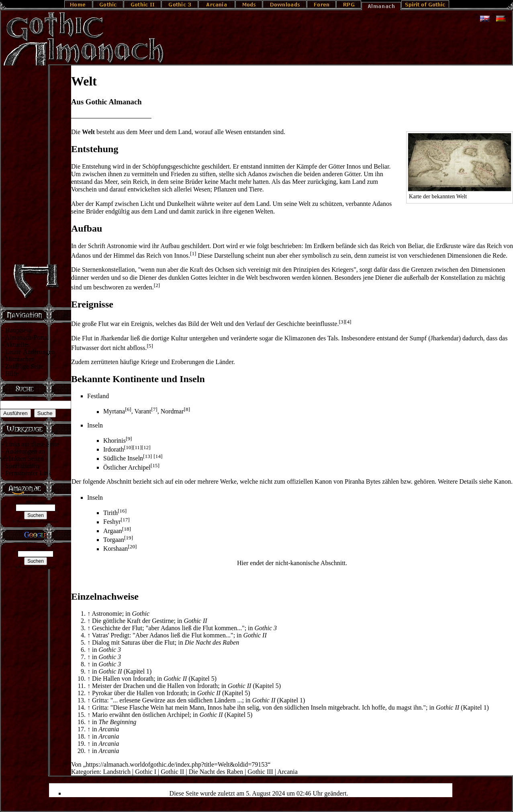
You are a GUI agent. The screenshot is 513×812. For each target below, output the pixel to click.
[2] (157, 285)
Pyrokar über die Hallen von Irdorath (140, 693)
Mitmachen (20, 359)
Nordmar (172, 412)
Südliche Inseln (123, 459)
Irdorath (114, 449)
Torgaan (114, 540)
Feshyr (112, 522)
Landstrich (117, 772)
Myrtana (114, 412)
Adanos (81, 255)
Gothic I (146, 772)
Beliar (381, 166)
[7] (154, 409)
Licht (147, 204)
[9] (129, 439)
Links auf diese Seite (32, 444)
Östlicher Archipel (127, 467)
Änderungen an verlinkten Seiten (22, 455)
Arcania (287, 772)
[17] (125, 520)
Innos (354, 166)
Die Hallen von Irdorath (123, 679)
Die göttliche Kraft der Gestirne (133, 621)
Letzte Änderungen (30, 352)
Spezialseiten (22, 466)
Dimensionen (464, 255)
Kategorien (85, 772)
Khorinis (114, 441)
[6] (128, 409)
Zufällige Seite (24, 366)
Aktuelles (17, 345)
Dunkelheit (181, 204)
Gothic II (172, 772)
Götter (337, 166)
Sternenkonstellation (108, 270)
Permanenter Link (28, 473)
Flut (87, 338)
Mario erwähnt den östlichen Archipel (141, 715)
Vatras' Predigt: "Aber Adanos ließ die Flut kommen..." (163, 635)
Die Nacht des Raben (216, 772)
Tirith (110, 513)
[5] (150, 346)
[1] (193, 253)
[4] (348, 322)
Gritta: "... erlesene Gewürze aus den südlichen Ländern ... (167, 700)
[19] (129, 538)
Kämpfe (307, 166)
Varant (143, 412)
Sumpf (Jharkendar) (435, 338)
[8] (187, 409)
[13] (147, 456)
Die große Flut (90, 324)
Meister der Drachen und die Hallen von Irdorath (155, 686)
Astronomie (122, 246)
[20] (132, 546)
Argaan (113, 531)
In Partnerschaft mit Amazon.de (35, 521)
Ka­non (502, 481)
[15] (155, 465)
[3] (342, 322)
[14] (158, 456)
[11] (137, 447)
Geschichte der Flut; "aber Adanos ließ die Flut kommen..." (168, 628)
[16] (122, 511)
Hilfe (12, 373)
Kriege (150, 362)
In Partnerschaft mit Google (35, 567)
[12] (146, 447)
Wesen (234, 132)
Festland (98, 396)
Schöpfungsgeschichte (171, 166)
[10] (129, 447)
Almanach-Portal (27, 337)
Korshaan (115, 549)
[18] (127, 529)
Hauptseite (19, 330)
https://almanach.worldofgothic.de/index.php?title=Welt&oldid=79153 (177, 764)
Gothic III (260, 772)
